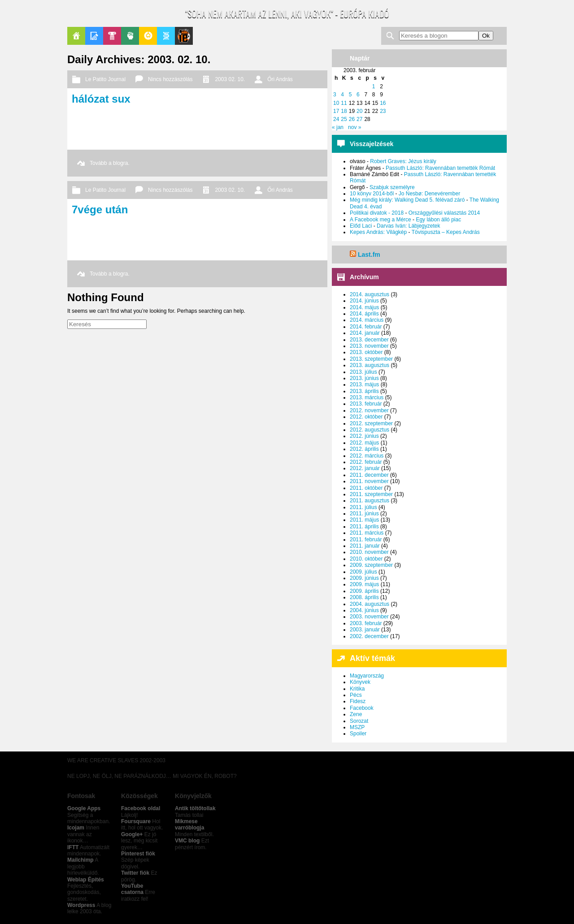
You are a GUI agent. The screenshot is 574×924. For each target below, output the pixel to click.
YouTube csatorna (132, 889)
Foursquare (136, 821)
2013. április (364, 391)
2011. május (364, 520)
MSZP (357, 727)
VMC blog (187, 841)
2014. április (364, 314)
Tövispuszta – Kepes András (446, 232)
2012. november (369, 410)
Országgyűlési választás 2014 (444, 213)
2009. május (364, 584)
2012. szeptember (371, 423)
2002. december (369, 636)
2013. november (369, 346)
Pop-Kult (112, 36)
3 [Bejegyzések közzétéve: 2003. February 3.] (335, 95)
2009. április (364, 591)
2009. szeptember (371, 565)
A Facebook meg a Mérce (380, 220)
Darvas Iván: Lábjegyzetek (408, 226)
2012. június (364, 436)
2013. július (363, 372)
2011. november (369, 481)
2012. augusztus (370, 430)
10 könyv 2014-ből (372, 194)
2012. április (364, 449)
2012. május (364, 443)
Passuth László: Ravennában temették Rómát (440, 168)
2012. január (365, 468)
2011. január (365, 546)
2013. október (366, 352)
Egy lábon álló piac (438, 220)
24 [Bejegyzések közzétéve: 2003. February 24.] (336, 119)
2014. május (364, 307)
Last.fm (369, 255)
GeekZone (148, 36)
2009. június (364, 578)
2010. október (366, 559)
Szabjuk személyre (392, 187)
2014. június (364, 301)
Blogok (94, 36)
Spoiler (358, 734)
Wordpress (81, 905)
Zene (356, 714)
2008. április (364, 597)
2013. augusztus (370, 365)
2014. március (367, 320)
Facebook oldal (141, 808)
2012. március (367, 456)
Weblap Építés (86, 880)
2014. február (366, 327)
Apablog (166, 36)
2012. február (366, 462)
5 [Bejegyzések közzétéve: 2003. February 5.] (350, 95)
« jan (338, 127)
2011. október (366, 488)
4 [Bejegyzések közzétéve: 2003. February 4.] (342, 95)
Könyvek (360, 682)
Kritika (357, 689)
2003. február (366, 623)
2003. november (369, 617)
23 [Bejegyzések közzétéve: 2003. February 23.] (383, 111)
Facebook (362, 708)
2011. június (364, 514)
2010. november (369, 552)
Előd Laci (361, 226)
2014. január (365, 333)
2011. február (366, 540)
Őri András (280, 79)
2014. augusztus (370, 294)
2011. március (367, 533)
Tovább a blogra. (110, 163)
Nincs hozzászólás (170, 79)
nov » (354, 127)
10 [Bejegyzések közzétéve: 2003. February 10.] (336, 103)
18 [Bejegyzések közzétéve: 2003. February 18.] (344, 111)
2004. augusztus (370, 604)
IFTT (73, 847)
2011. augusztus (370, 501)
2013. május (364, 384)
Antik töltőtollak (195, 808)
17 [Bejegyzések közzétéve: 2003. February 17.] (336, 111)
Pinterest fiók (138, 854)
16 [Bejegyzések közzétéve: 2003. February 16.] (383, 103)
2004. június (364, 610)
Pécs (356, 695)
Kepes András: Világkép (378, 232)
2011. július (363, 507)
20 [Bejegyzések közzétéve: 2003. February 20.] (359, 111)
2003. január (365, 630)
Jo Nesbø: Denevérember (429, 194)
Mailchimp (80, 860)
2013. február (366, 404)
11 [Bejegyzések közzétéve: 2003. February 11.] (344, 103)
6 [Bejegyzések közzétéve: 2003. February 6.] (358, 95)
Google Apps (84, 808)
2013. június (364, 378)
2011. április (364, 527)
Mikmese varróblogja (189, 825)
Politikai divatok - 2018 (377, 213)
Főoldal (76, 36)
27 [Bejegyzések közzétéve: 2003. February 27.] (359, 119)
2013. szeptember (371, 359)
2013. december (369, 340)
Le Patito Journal (184, 36)
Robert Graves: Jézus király (403, 161)
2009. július (363, 572)
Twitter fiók (135, 873)
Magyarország (367, 676)
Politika (130, 36)
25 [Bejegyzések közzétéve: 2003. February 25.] (344, 119)
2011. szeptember (371, 494)
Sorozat (359, 721)
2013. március (367, 397)
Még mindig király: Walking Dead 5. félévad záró (407, 200)
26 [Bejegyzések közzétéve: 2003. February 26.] (352, 119)
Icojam (76, 828)
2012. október (366, 417)
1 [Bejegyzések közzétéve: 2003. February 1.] (374, 86)
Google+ (132, 834)
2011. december (369, 475)
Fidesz (358, 701)
